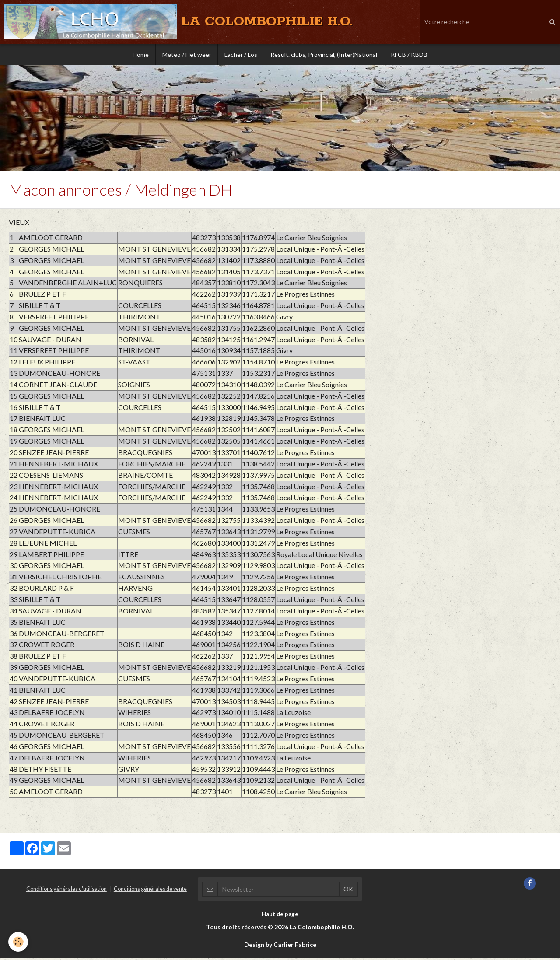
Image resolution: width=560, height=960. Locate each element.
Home (140, 54)
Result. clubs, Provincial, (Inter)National (324, 54)
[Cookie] (19, 942)
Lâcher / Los (241, 54)
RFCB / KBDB (409, 54)
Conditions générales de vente (150, 891)
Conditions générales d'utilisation (66, 891)
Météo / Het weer (186, 54)
